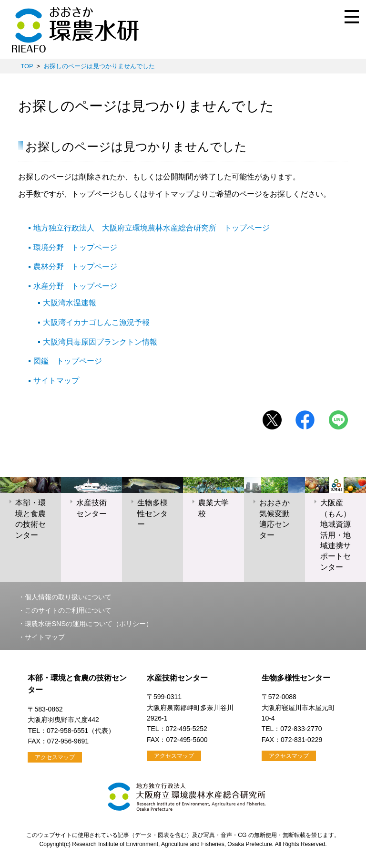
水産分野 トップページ (75, 286)
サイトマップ (56, 381)
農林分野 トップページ (75, 267)
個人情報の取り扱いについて (68, 597)
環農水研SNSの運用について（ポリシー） (89, 624)
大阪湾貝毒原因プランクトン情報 (100, 342)
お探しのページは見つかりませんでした (99, 66)
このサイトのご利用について (68, 610)
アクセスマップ (55, 757)
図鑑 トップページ (68, 361)
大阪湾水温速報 (70, 303)
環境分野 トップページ (75, 247)
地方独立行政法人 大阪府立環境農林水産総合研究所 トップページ (152, 228)
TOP (27, 66)
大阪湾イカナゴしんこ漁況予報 (96, 322)
